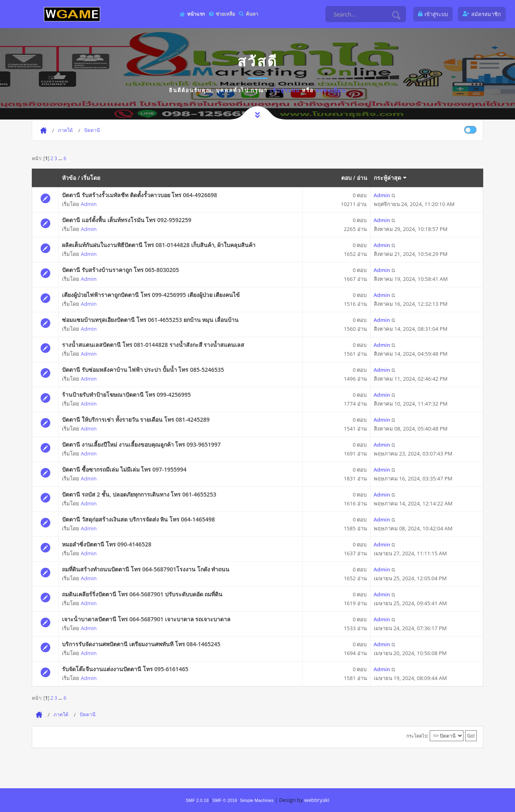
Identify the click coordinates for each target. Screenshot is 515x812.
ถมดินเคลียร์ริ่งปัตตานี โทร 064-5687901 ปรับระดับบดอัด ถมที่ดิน (142, 594)
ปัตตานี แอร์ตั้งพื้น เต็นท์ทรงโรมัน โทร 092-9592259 (127, 220)
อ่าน (362, 178)
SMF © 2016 (225, 800)
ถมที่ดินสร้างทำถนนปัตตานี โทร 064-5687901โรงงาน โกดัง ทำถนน (146, 569)
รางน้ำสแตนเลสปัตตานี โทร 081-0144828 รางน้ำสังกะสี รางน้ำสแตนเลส (153, 345)
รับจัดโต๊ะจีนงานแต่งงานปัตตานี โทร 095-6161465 (125, 669)
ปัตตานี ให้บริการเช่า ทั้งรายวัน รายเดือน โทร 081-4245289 (136, 419)
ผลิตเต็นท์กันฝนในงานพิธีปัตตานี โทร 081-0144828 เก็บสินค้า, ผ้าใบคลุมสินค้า (159, 245)
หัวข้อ (69, 178)
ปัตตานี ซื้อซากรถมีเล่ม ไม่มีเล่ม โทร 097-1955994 (124, 469)
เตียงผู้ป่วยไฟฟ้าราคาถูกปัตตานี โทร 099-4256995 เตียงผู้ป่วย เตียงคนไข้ (151, 295)
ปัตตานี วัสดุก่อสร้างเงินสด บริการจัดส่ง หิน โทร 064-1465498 (138, 519)
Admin (89, 204)
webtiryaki (317, 800)
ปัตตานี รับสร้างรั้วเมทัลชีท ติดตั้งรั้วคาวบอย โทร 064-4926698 (139, 195)
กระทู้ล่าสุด (391, 178)
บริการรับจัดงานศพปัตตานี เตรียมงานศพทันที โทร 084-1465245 (141, 644)
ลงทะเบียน (331, 90)
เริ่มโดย (91, 178)
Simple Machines (257, 800)
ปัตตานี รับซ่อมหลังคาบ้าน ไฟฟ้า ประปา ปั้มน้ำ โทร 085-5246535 (143, 370)
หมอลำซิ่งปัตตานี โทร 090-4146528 (107, 544)
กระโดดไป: (417, 736)
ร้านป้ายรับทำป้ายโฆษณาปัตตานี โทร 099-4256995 (126, 395)
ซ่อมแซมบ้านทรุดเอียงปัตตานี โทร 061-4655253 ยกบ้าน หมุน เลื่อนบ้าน (150, 320)
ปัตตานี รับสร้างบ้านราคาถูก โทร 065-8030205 (120, 270)
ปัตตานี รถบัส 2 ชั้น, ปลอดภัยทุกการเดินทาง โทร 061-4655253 (139, 494)
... (61, 158)
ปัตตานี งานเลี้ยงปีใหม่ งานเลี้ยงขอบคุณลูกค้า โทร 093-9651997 (141, 444)
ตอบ (346, 178)
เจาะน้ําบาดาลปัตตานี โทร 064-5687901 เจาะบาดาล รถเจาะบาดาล (146, 619)
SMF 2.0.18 (197, 800)
